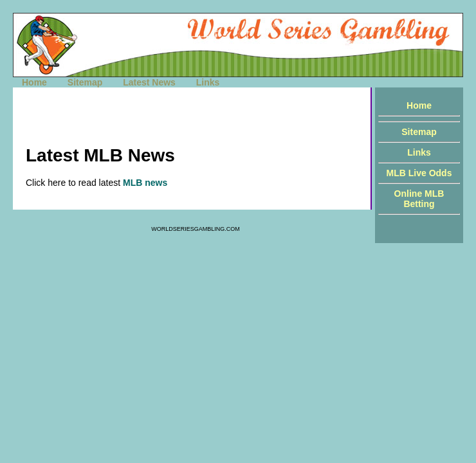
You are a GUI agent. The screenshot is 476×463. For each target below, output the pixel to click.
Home (34, 82)
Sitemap (85, 82)
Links (208, 82)
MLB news (145, 183)
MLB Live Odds (419, 173)
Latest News (149, 82)
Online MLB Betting (419, 199)
